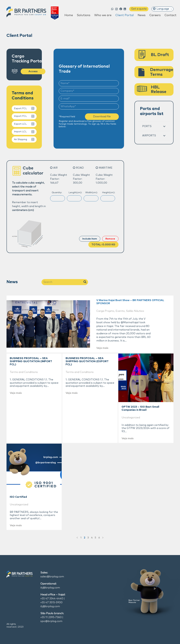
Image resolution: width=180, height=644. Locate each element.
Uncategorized (131, 418)
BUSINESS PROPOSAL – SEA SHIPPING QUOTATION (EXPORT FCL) (87, 361)
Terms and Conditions (24, 372)
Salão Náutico (135, 311)
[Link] (33, 13)
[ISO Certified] (34, 468)
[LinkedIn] (125, 9)
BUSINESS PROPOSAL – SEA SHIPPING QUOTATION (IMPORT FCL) (31, 361)
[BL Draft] (144, 55)
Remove (110, 239)
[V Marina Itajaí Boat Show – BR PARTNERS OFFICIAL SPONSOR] (48, 324)
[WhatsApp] (112, 9)
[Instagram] (117, 9)
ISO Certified (18, 497)
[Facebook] (121, 9)
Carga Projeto (105, 311)
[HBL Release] (144, 89)
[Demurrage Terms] (144, 72)
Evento (120, 311)
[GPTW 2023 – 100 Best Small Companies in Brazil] (146, 378)
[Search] (65, 282)
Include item (90, 239)
